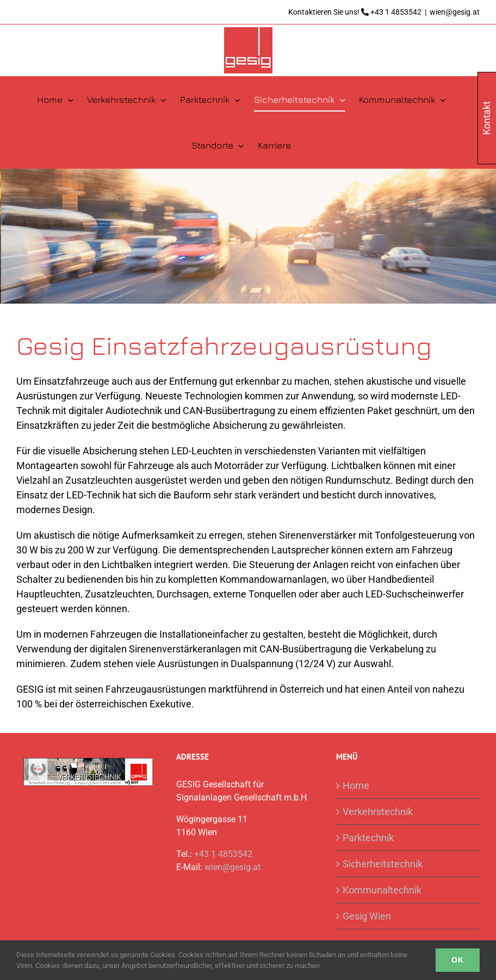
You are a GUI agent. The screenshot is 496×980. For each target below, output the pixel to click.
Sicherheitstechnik (383, 864)
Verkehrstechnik (378, 812)
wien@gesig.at (455, 12)
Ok (458, 960)
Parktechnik (368, 838)
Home (356, 785)
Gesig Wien (367, 916)
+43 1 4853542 (396, 12)
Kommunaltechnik (382, 890)
